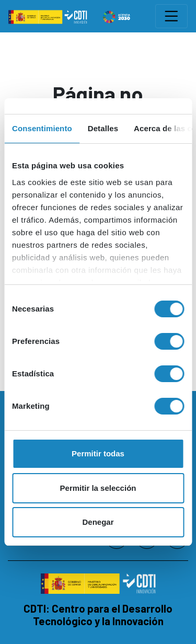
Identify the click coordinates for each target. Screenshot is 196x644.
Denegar (98, 522)
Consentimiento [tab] (42, 128)
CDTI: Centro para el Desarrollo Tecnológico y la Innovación (98, 615)
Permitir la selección (98, 488)
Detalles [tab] (103, 128)
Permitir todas (98, 453)
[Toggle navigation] (171, 16)
